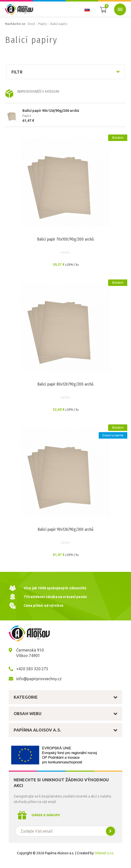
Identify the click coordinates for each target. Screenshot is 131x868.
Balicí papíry (59, 24)
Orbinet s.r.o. (104, 853)
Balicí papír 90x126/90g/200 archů (51, 111)
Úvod (31, 24)
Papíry (43, 24)
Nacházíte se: (15, 24)
